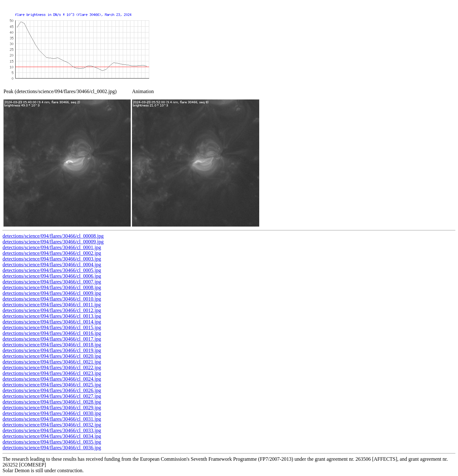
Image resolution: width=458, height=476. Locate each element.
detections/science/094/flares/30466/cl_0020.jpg (52, 356)
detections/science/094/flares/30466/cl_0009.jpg (52, 293)
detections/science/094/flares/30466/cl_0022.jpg (52, 367)
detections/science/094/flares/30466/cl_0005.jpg (52, 270)
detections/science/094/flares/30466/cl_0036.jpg (52, 448)
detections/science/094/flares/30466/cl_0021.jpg (52, 362)
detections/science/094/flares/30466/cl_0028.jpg (52, 402)
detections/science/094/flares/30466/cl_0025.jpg (52, 385)
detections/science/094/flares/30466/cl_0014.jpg (52, 322)
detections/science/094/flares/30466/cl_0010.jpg (52, 299)
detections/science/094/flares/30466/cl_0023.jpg (52, 373)
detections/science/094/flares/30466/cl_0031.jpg (52, 419)
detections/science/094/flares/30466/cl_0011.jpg (52, 305)
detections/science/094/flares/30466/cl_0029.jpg (52, 408)
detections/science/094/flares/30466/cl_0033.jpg (52, 430)
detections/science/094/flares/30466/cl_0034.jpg (52, 436)
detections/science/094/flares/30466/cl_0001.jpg (52, 247)
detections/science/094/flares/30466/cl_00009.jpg (53, 242)
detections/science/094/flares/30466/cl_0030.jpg (52, 413)
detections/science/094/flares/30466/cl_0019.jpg (52, 350)
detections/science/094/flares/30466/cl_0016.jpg (52, 333)
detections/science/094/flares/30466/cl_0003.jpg (52, 259)
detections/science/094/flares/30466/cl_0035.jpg (52, 442)
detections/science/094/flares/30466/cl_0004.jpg (52, 265)
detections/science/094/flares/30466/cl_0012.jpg (52, 310)
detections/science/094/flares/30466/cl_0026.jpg (52, 390)
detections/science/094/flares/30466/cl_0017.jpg (52, 339)
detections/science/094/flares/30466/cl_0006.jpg (52, 276)
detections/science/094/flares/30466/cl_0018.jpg (52, 345)
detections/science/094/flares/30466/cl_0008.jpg (52, 287)
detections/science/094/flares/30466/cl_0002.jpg (52, 253)
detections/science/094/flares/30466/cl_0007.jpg (52, 282)
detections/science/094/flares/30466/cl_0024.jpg (52, 379)
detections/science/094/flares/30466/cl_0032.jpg (52, 425)
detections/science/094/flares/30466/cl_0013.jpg (52, 316)
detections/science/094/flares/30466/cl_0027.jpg (52, 396)
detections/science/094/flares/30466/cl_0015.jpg (52, 327)
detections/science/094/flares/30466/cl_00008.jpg (53, 236)
